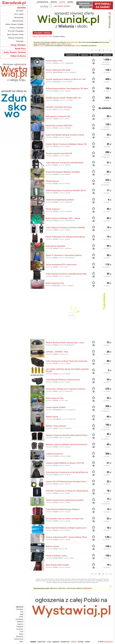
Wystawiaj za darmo (103, 5)
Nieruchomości (18, 21)
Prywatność (65, 642)
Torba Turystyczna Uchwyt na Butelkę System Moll (66, 274)
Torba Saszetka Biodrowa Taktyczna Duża (63, 380)
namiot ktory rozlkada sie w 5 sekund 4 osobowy (66, 389)
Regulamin (56, 642)
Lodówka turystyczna (54, 454)
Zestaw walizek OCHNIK (56, 407)
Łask (22, 612)
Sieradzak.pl (108, 642)
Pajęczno (20, 624)
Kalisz (21, 617)
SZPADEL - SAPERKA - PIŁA (57, 352)
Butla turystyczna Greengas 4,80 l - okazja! (63, 218)
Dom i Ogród (19, 14)
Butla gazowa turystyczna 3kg (58, 116)
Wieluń (21, 634)
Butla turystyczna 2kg (55, 398)
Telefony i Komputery (16, 38)
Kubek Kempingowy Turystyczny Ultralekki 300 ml (66, 190)
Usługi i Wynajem (18, 45)
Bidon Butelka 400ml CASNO (57, 565)
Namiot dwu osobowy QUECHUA (59, 126)
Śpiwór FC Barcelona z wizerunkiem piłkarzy (64, 255)
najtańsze (60, 44)
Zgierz (21, 641)
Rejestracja (86, 7)
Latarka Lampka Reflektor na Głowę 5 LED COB (65, 463)
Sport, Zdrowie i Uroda (45, 37)
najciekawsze (71, 55)
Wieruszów (20, 637)
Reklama (74, 642)
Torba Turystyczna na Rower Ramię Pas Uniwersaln (67, 361)
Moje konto (41, 642)
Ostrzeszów (19, 619)
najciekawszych (73, 42)
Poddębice (20, 627)
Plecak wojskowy (53, 209)
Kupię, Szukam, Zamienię (15, 52)
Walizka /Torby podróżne (56, 426)
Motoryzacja (19, 17)
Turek (22, 632)
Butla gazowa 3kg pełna (55, 246)
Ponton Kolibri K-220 (54, 61)
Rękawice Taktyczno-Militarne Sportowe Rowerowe (67, 444)
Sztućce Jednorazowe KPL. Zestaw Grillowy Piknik (66, 537)
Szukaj (51, 6)
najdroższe (68, 44)
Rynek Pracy (20, 49)
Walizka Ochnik (52, 417)
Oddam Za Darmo (18, 56)
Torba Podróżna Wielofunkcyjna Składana (63, 509)
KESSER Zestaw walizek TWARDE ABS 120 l (64, 98)
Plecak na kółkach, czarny (56, 556)
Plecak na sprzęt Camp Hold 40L (59, 153)
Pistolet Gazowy (52, 181)
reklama (62, 2)
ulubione (54, 2)
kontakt (70, 2)
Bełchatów (20, 609)
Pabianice (20, 622)
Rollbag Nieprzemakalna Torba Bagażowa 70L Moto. (67, 89)
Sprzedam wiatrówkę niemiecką (59, 107)
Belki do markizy (52, 546)
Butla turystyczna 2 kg (55, 283)
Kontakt (81, 642)
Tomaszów (20, 629)
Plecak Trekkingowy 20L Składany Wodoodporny (65, 237)
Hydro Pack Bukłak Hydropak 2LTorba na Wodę (65, 135)
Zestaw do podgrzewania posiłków (60, 200)
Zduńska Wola (19, 639)
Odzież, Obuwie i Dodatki (14, 24)
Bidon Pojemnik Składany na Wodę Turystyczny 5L (66, 528)
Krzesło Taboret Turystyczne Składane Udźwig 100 (66, 144)
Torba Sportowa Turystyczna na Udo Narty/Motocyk (67, 472)
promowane (41, 46)
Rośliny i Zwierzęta (17, 28)
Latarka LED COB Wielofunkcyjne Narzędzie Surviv (66, 482)
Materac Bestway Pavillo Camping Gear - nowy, (65, 343)
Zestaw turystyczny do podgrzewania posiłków (65, 500)
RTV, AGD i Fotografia (16, 31)
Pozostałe (20, 41)
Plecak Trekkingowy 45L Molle (58, 70)
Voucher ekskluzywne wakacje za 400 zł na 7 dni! (66, 79)
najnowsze (53, 44)
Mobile (87, 642)
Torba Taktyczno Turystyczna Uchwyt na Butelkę (65, 228)
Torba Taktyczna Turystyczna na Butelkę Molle (65, 163)
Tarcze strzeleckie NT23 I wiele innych (61, 265)
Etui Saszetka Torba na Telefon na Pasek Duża (65, 519)
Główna (35, 37)
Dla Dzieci (20, 11)
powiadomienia (42, 2)
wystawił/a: (66, 63)
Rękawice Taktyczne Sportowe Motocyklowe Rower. (67, 435)
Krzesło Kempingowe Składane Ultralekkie (63, 172)
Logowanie (84, 3)
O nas (49, 642)
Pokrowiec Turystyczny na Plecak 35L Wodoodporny (67, 491)
